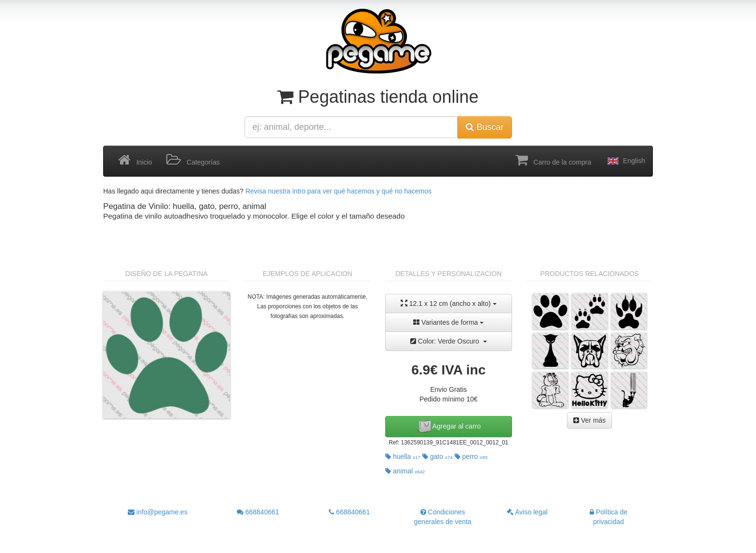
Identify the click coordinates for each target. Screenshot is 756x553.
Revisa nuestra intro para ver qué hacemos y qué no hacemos (338, 191)
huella (403, 456)
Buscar (485, 127)
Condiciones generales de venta (443, 517)
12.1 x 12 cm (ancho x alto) (449, 303)
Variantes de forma (448, 322)
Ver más (589, 420)
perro (471, 456)
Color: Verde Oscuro (449, 341)
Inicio (135, 160)
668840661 (258, 512)
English (625, 161)
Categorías (193, 160)
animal (405, 471)
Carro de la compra (553, 160)
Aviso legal (527, 512)
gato (438, 456)
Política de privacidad (608, 517)
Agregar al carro (449, 427)
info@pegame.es (158, 512)
